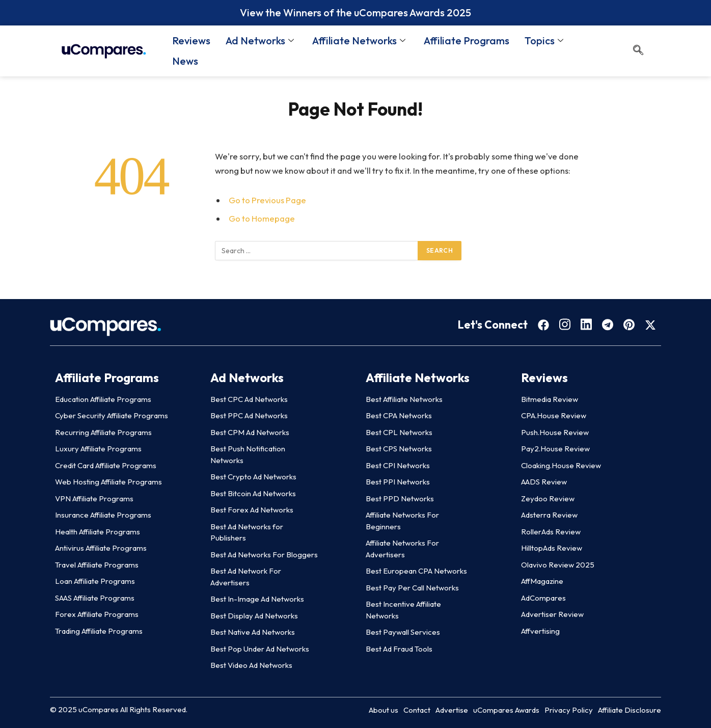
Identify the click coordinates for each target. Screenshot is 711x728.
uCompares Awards (506, 710)
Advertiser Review (552, 614)
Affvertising (540, 631)
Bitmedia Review (550, 399)
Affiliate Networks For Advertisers (402, 549)
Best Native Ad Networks (253, 632)
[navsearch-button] (638, 51)
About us (384, 710)
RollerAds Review (551, 532)
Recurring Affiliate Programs (103, 432)
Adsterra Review (549, 515)
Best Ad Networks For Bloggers (264, 555)
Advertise (452, 710)
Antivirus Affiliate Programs (101, 548)
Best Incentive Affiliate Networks (403, 610)
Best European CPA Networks (416, 571)
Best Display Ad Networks (254, 616)
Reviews (191, 41)
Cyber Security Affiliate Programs (112, 415)
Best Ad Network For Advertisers (246, 577)
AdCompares (543, 598)
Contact (417, 710)
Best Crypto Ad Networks (253, 477)
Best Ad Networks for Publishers (247, 532)
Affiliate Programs (467, 41)
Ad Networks (260, 41)
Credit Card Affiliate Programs (106, 465)
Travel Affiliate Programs (97, 565)
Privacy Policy (569, 710)
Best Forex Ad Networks (252, 510)
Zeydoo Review (548, 498)
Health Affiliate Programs (98, 532)
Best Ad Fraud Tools (399, 649)
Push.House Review (555, 432)
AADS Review (544, 482)
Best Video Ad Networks (251, 665)
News (185, 61)
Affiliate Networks (359, 41)
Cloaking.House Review (561, 465)
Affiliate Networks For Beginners (402, 521)
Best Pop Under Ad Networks (260, 649)
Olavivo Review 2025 (558, 565)
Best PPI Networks (398, 482)
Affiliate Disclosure (630, 710)
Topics (544, 41)
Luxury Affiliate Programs (98, 449)
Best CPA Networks (399, 415)
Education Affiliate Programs (103, 399)
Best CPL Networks (399, 432)
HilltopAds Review (552, 548)
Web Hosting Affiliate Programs (108, 482)
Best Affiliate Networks (404, 399)
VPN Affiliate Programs (94, 498)
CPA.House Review (554, 415)
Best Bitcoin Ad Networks (253, 493)
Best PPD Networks (400, 498)
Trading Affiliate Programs (99, 631)
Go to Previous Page (267, 200)
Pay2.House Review (555, 449)
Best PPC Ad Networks (249, 415)
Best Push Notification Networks (248, 454)
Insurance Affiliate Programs (103, 515)
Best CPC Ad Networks (249, 399)
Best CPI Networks (398, 465)
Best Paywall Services (403, 632)
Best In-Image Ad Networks (257, 599)
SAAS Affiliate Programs (95, 598)
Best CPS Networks (399, 449)
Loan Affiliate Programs (95, 581)
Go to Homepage (262, 218)
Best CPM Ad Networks (250, 432)
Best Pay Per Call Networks (412, 588)
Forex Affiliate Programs (97, 614)
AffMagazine (542, 581)
